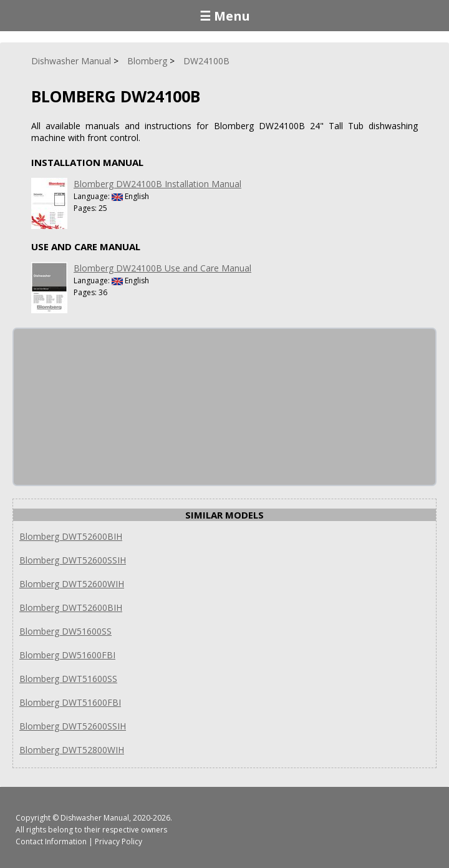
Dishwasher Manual (95, 818)
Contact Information (51, 841)
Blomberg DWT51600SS (68, 679)
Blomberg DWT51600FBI (70, 702)
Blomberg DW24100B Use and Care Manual (162, 268)
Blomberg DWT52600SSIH (73, 560)
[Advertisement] (107, 407)
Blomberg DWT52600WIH (72, 584)
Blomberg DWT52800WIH (72, 750)
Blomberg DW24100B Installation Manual (157, 184)
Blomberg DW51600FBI (67, 655)
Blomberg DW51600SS (65, 631)
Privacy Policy (118, 841)
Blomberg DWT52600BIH (71, 536)
